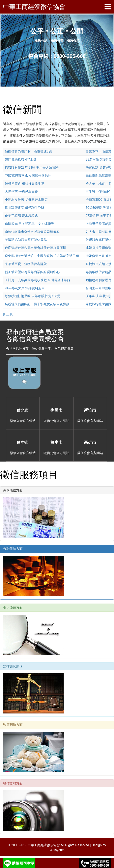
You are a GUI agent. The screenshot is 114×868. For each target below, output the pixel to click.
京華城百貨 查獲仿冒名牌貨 (26, 264)
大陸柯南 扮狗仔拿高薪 (21, 192)
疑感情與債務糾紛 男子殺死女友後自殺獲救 (37, 304)
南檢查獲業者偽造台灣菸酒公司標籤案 (32, 232)
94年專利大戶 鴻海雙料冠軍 (25, 288)
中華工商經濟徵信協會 (35, 7)
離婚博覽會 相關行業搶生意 (25, 184)
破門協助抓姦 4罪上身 (21, 159)
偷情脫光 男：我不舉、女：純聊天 (29, 224)
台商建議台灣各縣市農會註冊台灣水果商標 (35, 248)
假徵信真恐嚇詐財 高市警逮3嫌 (28, 151)
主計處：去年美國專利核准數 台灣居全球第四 (37, 280)
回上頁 (8, 314)
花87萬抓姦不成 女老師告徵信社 (28, 176)
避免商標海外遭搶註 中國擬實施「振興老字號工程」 (44, 256)
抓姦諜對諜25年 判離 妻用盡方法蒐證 (32, 168)
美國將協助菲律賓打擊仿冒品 (26, 240)
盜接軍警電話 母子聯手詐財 (25, 208)
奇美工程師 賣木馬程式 (21, 216)
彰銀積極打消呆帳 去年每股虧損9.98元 (33, 296)
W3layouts (57, 850)
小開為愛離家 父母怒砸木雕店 (26, 200)
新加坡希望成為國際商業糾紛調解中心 (32, 272)
